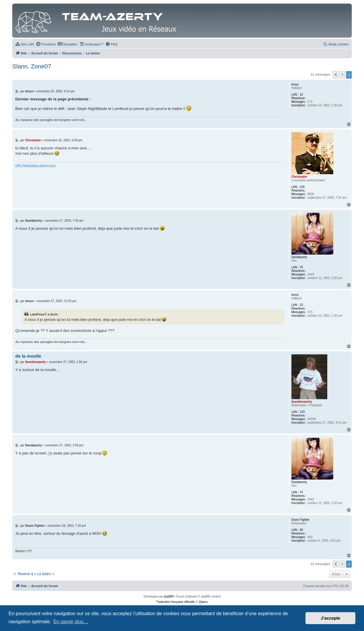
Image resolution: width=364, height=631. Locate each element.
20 (301, 530)
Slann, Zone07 (32, 66)
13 (301, 95)
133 (302, 412)
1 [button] (342, 75)
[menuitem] (24, 44)
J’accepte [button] (331, 618)
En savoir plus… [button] (71, 622)
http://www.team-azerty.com (35, 165)
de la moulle (28, 356)
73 (301, 267)
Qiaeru (203, 602)
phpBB (168, 596)
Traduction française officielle (176, 602)
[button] (336, 75)
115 (302, 187)
